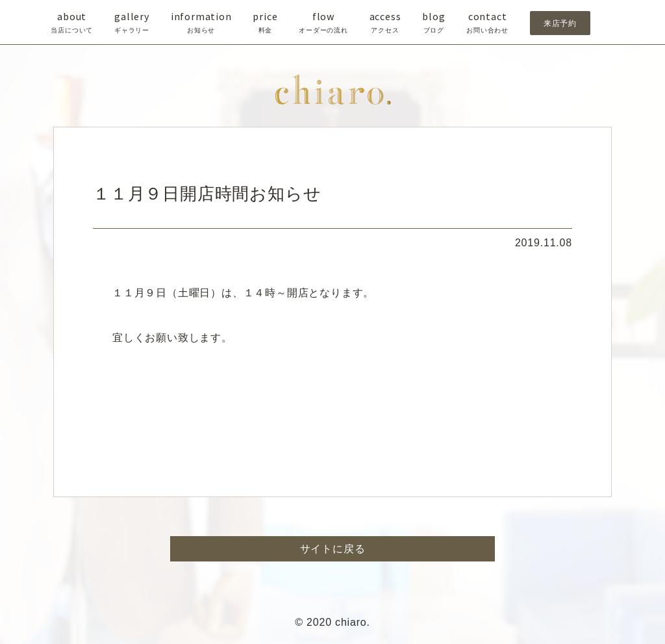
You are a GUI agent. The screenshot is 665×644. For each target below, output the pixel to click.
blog (433, 23)
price (265, 23)
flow (323, 23)
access (385, 23)
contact (487, 23)
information (201, 23)
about (72, 23)
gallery (132, 23)
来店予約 (560, 23)
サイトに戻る (333, 549)
